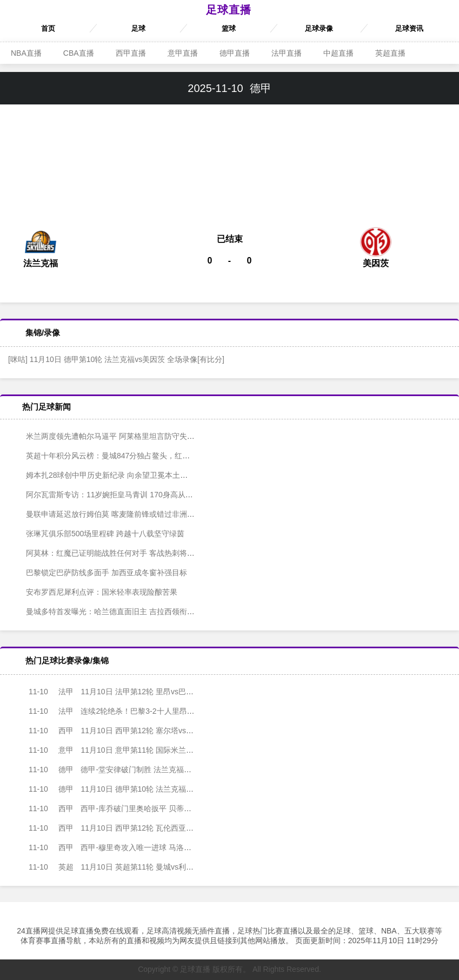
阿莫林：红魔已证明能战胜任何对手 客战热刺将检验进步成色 (122, 553)
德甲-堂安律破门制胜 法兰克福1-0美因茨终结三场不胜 (137, 769)
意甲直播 (183, 53)
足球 (138, 28)
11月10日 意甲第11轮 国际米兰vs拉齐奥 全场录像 (130, 750)
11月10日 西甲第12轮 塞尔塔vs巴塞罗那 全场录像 (130, 731)
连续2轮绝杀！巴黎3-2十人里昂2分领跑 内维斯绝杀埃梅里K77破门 (158, 711)
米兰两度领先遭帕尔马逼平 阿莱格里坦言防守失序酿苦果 (114, 436)
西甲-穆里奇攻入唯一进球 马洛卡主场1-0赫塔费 (125, 847)
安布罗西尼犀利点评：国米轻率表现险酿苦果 (94, 592)
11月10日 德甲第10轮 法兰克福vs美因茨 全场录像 (130, 789)
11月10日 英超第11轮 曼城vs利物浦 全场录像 (122, 867)
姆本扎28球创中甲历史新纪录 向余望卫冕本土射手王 (107, 475)
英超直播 (390, 53)
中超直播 (338, 53)
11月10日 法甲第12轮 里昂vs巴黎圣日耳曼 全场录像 (134, 692)
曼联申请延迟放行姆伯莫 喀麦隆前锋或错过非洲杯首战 (110, 514)
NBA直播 (26, 53)
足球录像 (319, 28)
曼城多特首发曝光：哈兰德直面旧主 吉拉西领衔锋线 (107, 611)
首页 (48, 28)
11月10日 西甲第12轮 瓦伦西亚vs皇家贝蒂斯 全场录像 (137, 828)
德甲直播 (235, 53)
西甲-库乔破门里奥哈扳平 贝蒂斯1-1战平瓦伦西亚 (129, 808)
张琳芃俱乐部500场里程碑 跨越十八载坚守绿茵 (98, 534)
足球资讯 (409, 28)
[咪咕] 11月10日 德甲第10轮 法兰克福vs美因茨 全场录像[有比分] (116, 359)
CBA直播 (79, 53)
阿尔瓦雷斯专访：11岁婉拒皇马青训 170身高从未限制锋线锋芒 (125, 495)
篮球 (229, 28)
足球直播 (229, 10)
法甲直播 (287, 53)
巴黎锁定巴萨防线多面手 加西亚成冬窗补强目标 (99, 573)
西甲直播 (131, 53)
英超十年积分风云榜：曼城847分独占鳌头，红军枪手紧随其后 (123, 456)
